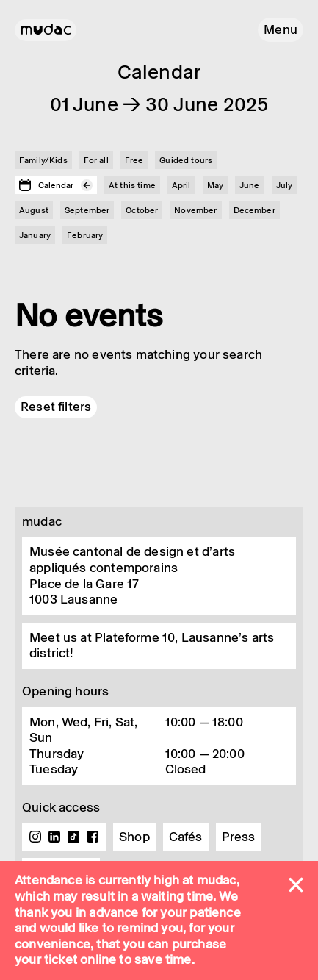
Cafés (186, 837)
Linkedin (54, 837)
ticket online (80, 959)
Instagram (35, 837)
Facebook (93, 837)
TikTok (73, 837)
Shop (134, 837)
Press (239, 837)
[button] (281, 30)
